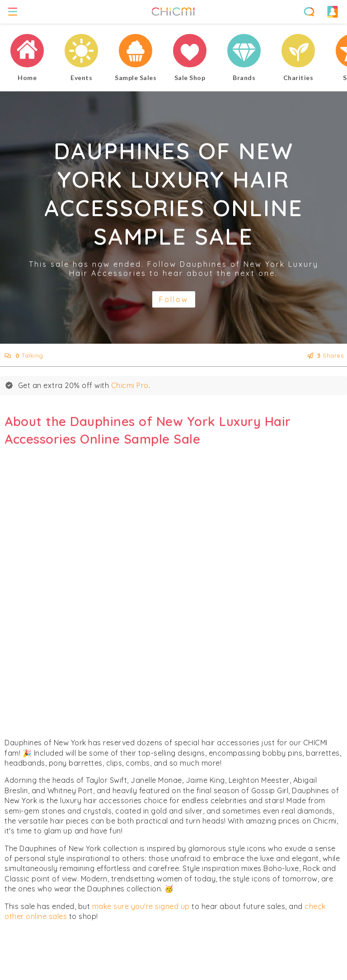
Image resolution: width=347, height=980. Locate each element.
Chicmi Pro (130, 385)
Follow (174, 299)
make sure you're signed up (141, 906)
